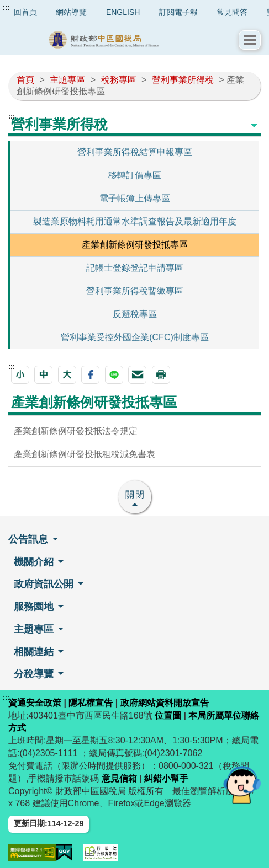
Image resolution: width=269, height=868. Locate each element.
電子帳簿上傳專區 (135, 198)
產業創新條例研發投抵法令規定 (76, 431)
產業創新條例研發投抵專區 (135, 245)
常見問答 (232, 12)
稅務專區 (119, 80)
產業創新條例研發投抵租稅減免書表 (85, 454)
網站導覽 (71, 12)
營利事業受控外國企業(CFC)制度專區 (135, 337)
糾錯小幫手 (166, 778)
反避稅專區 (135, 314)
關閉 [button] (135, 494)
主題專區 (67, 80)
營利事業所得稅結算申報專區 (135, 152)
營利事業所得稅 (183, 80)
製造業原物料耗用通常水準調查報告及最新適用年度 (135, 221)
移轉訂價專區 (135, 175)
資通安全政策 (35, 703)
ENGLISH (123, 12)
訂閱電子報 (178, 12)
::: (6, 8)
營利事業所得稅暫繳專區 (135, 291)
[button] (250, 40)
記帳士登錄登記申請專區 (135, 268)
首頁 (25, 80)
